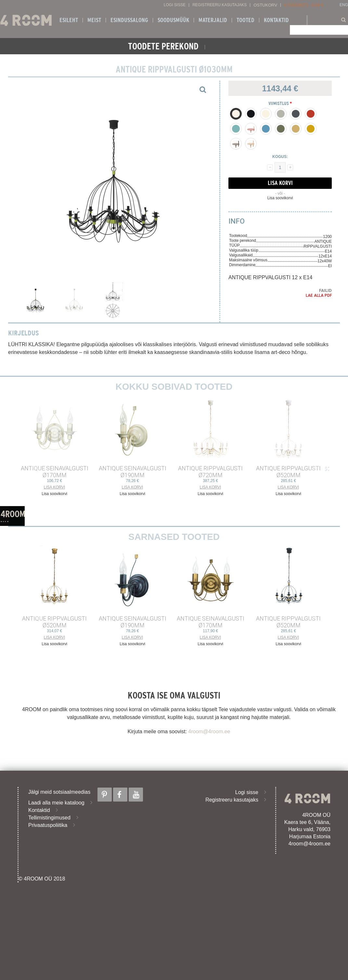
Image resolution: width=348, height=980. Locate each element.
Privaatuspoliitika (48, 825)
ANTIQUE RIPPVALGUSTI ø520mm (288, 472)
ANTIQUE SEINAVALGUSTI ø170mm (55, 472)
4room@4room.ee (209, 732)
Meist (94, 20)
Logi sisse (175, 5)
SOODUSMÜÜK (173, 20)
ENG (344, 5)
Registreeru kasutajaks (219, 5)
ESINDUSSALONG (129, 20)
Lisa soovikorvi (280, 198)
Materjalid (213, 20)
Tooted (245, 20)
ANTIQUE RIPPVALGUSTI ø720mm (210, 472)
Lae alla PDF (319, 295)
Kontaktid (276, 20)
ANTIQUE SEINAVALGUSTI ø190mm (133, 472)
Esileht (69, 20)
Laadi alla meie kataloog (56, 803)
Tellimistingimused (49, 818)
